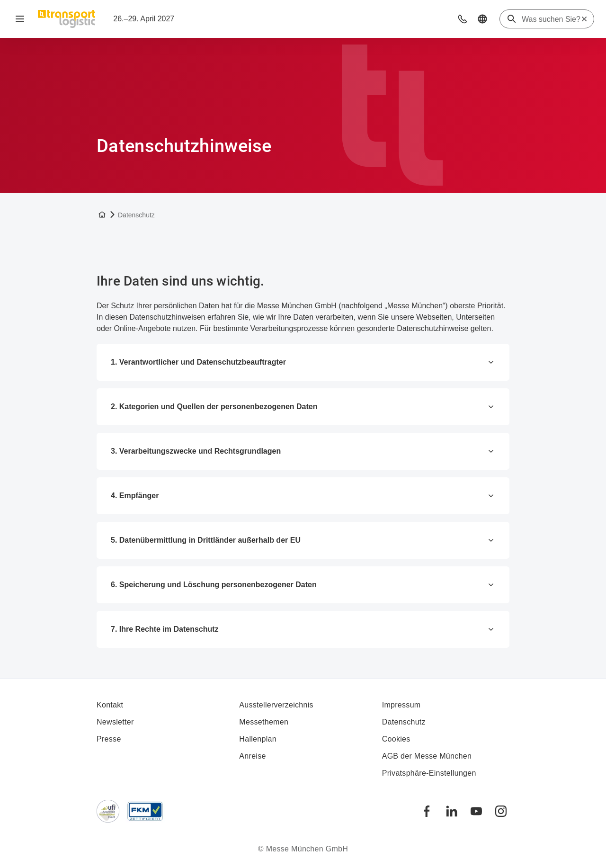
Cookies (396, 739)
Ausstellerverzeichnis (276, 705)
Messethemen (264, 722)
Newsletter (115, 722)
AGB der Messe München (427, 756)
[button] (463, 19)
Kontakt (110, 705)
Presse (109, 739)
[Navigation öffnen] (20, 19)
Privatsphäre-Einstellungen (429, 773)
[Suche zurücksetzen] (584, 19)
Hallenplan (258, 739)
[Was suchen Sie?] (551, 19)
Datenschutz (404, 722)
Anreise (252, 756)
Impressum (401, 705)
